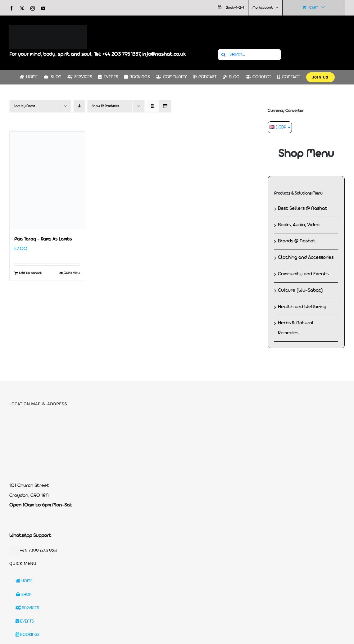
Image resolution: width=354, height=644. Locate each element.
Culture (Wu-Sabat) (300, 290)
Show (105, 106)
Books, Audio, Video (299, 225)
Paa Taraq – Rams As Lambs (43, 239)
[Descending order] (79, 106)
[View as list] (165, 106)
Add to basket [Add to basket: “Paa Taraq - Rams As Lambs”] (30, 273)
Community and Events (303, 274)
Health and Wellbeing (302, 307)
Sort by (24, 106)
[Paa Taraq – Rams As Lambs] (47, 180)
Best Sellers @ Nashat (303, 209)
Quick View (72, 273)
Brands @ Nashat (297, 241)
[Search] (223, 55)
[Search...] (249, 55)
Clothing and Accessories (306, 258)
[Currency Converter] (280, 127)
